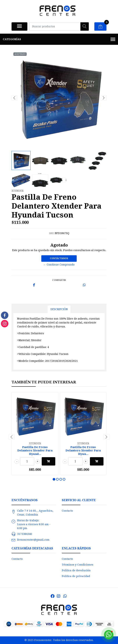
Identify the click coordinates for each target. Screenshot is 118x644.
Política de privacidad (76, 576)
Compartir (59, 280)
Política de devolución (76, 570)
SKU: (51, 233)
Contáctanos (59, 258)
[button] (54, 479)
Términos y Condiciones (78, 565)
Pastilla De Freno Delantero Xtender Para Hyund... (35, 450)
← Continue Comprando (59, 265)
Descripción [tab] (59, 309)
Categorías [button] (59, 40)
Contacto (67, 511)
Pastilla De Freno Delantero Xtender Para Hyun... (83, 450)
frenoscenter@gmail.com (33, 540)
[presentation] (14, 98)
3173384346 (25, 534)
